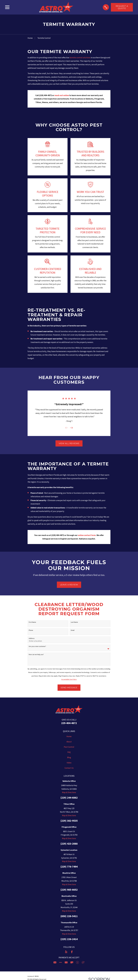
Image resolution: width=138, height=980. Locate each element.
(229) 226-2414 (69, 939)
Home (69, 736)
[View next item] (71, 428)
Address (32, 638)
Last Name (74, 622)
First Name (32, 622)
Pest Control (69, 747)
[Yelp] (66, 952)
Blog (69, 757)
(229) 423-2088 (69, 844)
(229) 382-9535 (69, 821)
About (69, 742)
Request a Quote (122, 7)
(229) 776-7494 (69, 867)
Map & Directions (69, 792)
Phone (31, 630)
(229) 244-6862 (69, 798)
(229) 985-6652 (69, 890)
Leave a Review (69, 585)
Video (69, 763)
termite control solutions (80, 58)
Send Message (69, 688)
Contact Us (69, 768)
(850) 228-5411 (69, 916)
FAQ (69, 752)
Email (73, 630)
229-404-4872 (69, 723)
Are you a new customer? (37, 646)
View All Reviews (69, 443)
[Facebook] (72, 952)
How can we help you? (36, 654)
